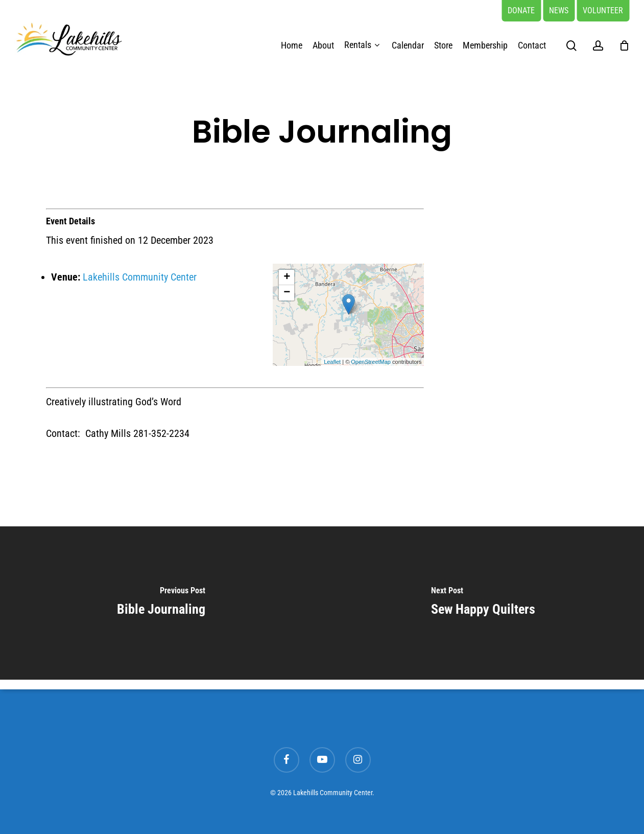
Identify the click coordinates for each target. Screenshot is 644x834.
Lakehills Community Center (140, 277)
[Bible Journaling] (161, 603)
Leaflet (332, 362)
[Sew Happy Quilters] (483, 603)
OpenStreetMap (371, 362)
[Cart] (624, 45)
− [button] (287, 293)
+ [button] (287, 277)
